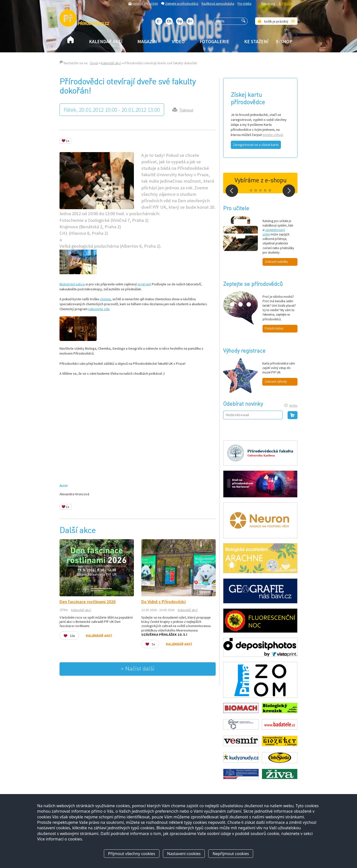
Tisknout (186, 110)
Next (289, 191)
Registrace (268, 3)
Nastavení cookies (184, 854)
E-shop (284, 41)
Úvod (94, 63)
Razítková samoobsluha (218, 3)
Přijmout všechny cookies (132, 854)
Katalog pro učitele (145, 3)
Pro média (244, 3)
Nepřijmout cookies (231, 854)
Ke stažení (256, 41)
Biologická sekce (73, 284)
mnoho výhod (273, 135)
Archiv (293, 406)
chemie (105, 299)
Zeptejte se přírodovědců (182, 3)
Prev (232, 191)
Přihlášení (289, 3)
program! (144, 284)
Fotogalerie (214, 41)
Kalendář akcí (106, 41)
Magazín (147, 41)
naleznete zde (99, 309)
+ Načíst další (138, 669)
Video (178, 41)
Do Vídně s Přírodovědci (164, 602)
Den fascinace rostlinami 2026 (88, 602)
